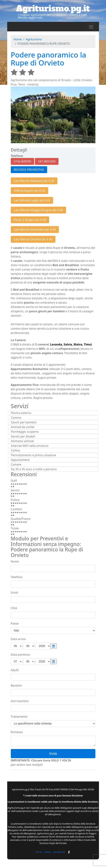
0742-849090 (23, 161)
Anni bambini (20, 701)
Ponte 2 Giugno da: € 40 (30, 220)
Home (18, 39)
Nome (15, 561)
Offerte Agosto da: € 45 (30, 191)
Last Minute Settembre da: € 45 (35, 230)
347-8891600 (47, 161)
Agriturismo (34, 39)
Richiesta (17, 732)
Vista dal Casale (53, 93)
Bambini (16, 686)
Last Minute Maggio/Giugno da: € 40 (38, 210)
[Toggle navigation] (91, 27)
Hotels (47, 852)
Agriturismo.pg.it (53, 8)
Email (14, 592)
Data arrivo (18, 639)
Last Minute (59, 852)
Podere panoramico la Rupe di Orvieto (49, 59)
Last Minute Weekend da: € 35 (34, 181)
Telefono (17, 577)
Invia (53, 754)
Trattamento (19, 717)
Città (14, 608)
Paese (15, 624)
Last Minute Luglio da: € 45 (32, 200)
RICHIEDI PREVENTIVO (29, 170)
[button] (17, 115)
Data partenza (20, 655)
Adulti (15, 670)
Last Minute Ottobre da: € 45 (33, 239)
